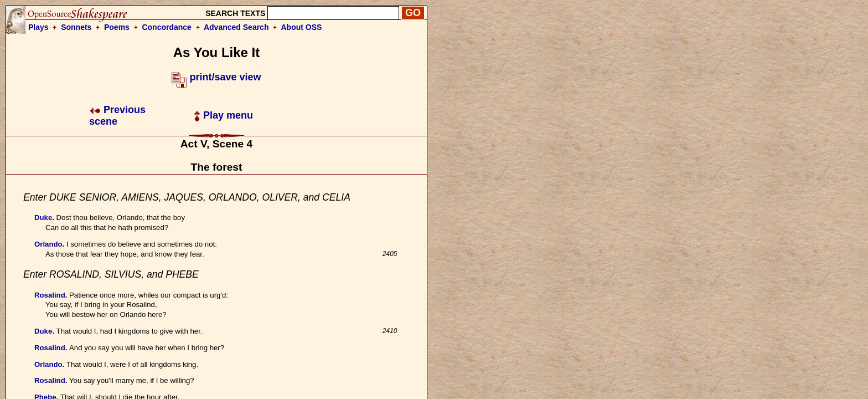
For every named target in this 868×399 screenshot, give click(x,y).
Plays (38, 27)
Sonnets (76, 27)
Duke (43, 218)
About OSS (302, 27)
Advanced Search (236, 27)
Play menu (223, 115)
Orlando (48, 244)
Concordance (166, 27)
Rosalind (50, 295)
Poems (117, 27)
